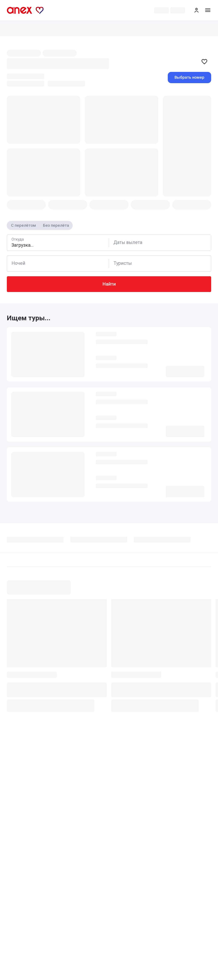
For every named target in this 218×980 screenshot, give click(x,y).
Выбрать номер (189, 77)
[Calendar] (160, 243)
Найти (109, 284)
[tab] (39, 541)
